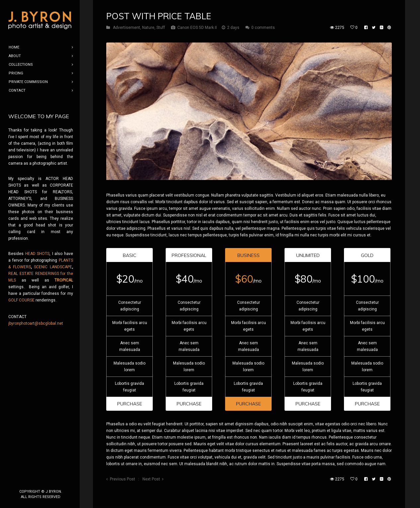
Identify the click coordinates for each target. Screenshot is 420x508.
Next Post (151, 479)
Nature (148, 28)
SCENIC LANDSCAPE (53, 267)
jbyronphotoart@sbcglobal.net (36, 323)
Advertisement (126, 28)
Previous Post (123, 479)
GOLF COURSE (21, 300)
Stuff (161, 28)
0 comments (263, 28)
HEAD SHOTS (38, 254)
